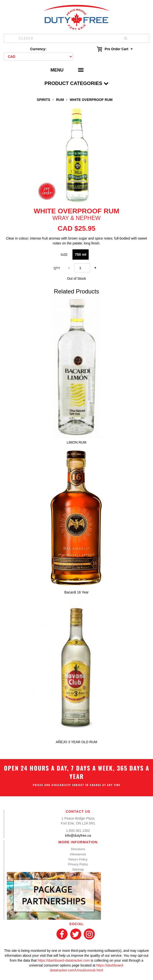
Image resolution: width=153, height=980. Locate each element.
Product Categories (76, 83)
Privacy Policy (78, 864)
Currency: (38, 49)
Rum (60, 100)
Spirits (43, 100)
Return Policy (78, 859)
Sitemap (78, 869)
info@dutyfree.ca (78, 835)
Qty (57, 268)
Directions (78, 849)
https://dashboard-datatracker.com (64, 960)
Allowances (78, 854)
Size (64, 255)
